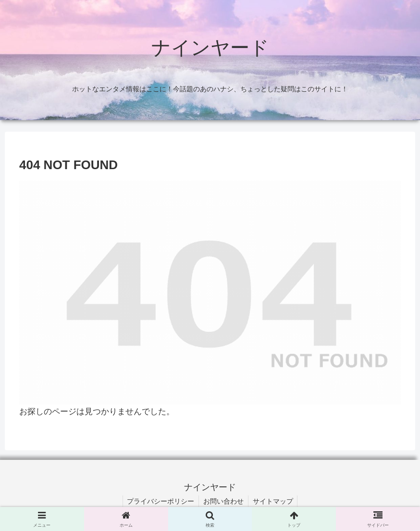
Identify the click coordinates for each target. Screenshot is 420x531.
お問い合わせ (223, 501)
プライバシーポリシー (160, 501)
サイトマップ (274, 501)
